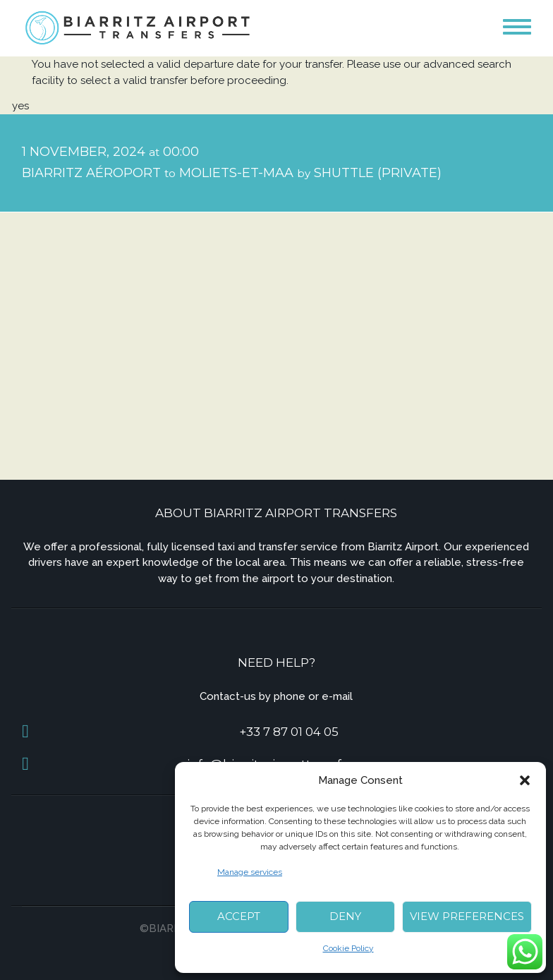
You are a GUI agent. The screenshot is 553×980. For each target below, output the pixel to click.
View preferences (467, 916)
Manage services (250, 872)
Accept (239, 916)
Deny (345, 916)
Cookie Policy (348, 948)
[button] (525, 780)
